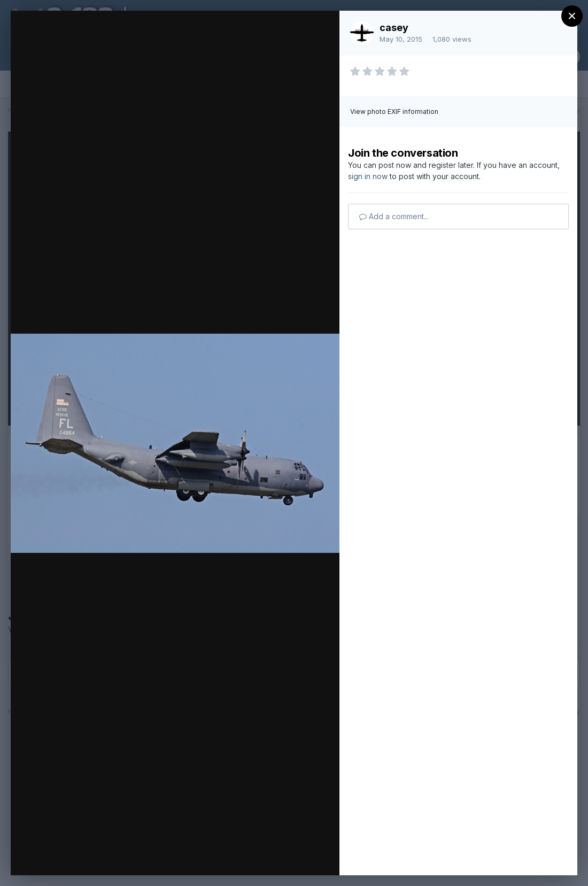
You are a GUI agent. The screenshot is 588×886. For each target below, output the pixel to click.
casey (394, 28)
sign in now (368, 176)
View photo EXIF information (394, 111)
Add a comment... (394, 216)
